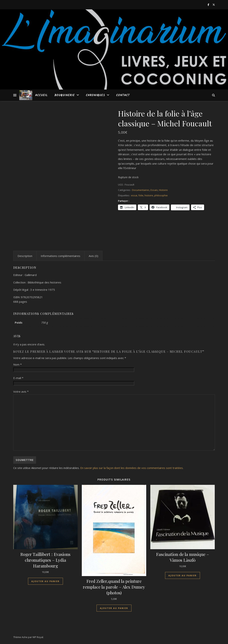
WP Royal (38, 637)
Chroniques (95, 95)
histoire (149, 195)
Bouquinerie (65, 95)
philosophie (161, 195)
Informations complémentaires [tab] (61, 256)
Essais (154, 190)
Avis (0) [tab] (93, 256)
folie (141, 195)
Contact (123, 95)
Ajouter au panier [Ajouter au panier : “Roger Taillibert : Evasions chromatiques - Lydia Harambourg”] (45, 581)
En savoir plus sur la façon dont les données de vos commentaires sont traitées (132, 468)
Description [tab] (25, 256)
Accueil (41, 95)
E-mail (18, 378)
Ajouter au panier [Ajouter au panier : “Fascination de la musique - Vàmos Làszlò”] (183, 575)
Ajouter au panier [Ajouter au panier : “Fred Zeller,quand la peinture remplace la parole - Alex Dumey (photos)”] (114, 608)
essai (134, 195)
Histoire (163, 190)
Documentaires (141, 190)
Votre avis (21, 392)
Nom (17, 364)
